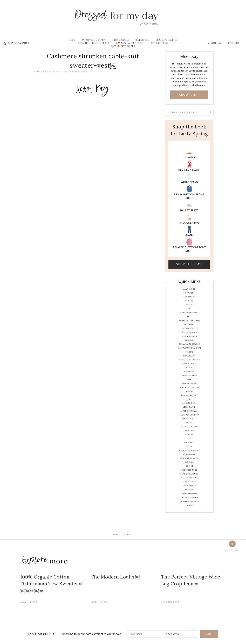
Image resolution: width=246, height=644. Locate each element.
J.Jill (189, 399)
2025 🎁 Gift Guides (123, 47)
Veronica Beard (189, 497)
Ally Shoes (189, 289)
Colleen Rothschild (189, 360)
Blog (72, 40)
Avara (189, 305)
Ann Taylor (189, 297)
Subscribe (143, 40)
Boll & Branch (189, 332)
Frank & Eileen (189, 376)
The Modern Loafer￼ (115, 577)
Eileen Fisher (189, 364)
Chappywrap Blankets (189, 348)
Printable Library (94, 40)
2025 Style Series (166, 40)
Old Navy (189, 462)
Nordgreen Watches (189, 450)
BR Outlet (189, 324)
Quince (189, 466)
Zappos (189, 505)
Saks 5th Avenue (189, 474)
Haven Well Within (189, 387)
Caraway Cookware (189, 344)
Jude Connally (189, 411)
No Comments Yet (48, 71)
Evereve (189, 368)
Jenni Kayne (189, 407)
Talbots (189, 490)
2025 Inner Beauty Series (94, 43)
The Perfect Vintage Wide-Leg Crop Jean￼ (192, 580)
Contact (234, 43)
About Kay (215, 43)
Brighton (189, 340)
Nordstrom (189, 454)
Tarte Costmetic (189, 494)
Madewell (189, 442)
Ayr (189, 309)
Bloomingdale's (189, 328)
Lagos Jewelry (189, 427)
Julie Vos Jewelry (189, 415)
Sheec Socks (189, 482)
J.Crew (189, 391)
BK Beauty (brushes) (189, 320)
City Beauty (189, 356)
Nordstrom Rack (189, 458)
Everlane (189, 372)
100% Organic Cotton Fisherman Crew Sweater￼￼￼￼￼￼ (52, 584)
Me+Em (189, 446)
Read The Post (29, 602)
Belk (189, 317)
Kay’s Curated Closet (130, 43)
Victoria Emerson (189, 501)
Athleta (189, 301)
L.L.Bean (189, 435)
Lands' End (189, 431)
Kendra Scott (189, 419)
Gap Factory (189, 383)
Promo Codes (121, 40)
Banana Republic (189, 313)
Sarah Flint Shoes (189, 478)
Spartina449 (189, 486)
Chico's (189, 352)
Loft (189, 438)
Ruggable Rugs (189, 470)
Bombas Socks (189, 336)
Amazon (189, 293)
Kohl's (189, 423)
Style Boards (159, 43)
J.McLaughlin (189, 403)
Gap (189, 379)
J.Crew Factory (189, 395)
